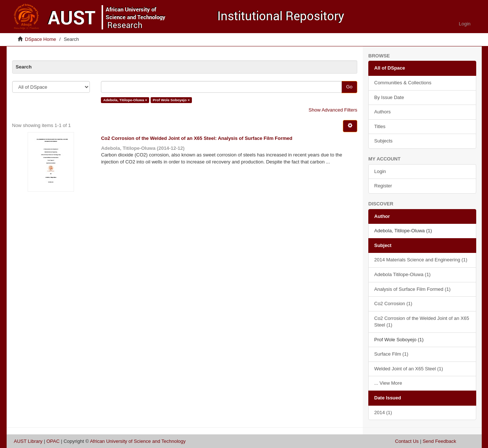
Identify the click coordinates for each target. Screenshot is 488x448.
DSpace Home (41, 39)
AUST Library (28, 441)
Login (380, 171)
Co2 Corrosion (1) (393, 304)
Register (383, 186)
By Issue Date (389, 97)
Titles (380, 126)
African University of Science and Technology (138, 441)
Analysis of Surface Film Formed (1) (412, 289)
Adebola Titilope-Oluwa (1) (402, 274)
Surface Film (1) (391, 354)
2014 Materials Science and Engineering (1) (421, 260)
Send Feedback (439, 441)
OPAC (53, 441)
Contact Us (407, 441)
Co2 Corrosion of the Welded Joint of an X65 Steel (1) (422, 322)
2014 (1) (383, 412)
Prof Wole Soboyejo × (171, 100)
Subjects (383, 141)
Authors (382, 112)
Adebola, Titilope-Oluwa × (125, 100)
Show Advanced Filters (333, 110)
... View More (388, 383)
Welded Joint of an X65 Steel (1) (409, 369)
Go (349, 87)
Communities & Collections (403, 83)
